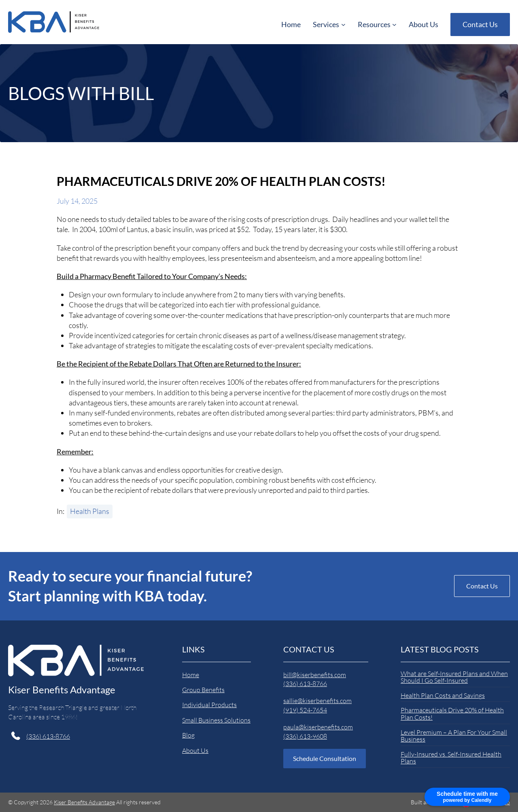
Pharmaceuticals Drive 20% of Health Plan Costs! (452, 714)
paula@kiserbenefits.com (318, 727)
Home (191, 675)
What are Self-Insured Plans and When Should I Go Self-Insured (454, 677)
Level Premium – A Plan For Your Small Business (454, 736)
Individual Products (209, 705)
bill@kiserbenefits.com (315, 675)
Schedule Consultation (325, 758)
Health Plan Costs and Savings (443, 696)
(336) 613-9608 (305, 736)
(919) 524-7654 (305, 710)
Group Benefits (203, 690)
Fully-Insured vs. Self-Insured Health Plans (451, 758)
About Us (195, 750)
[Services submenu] (329, 25)
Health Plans (90, 511)
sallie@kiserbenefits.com (317, 701)
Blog (188, 735)
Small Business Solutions (216, 720)
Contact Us (480, 24)
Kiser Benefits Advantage (62, 689)
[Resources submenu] (377, 25)
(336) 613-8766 (48, 736)
